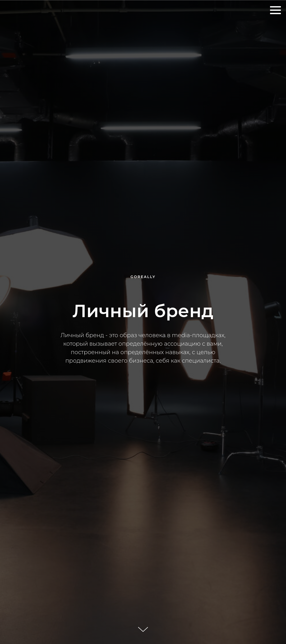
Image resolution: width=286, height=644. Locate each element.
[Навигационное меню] (275, 10)
